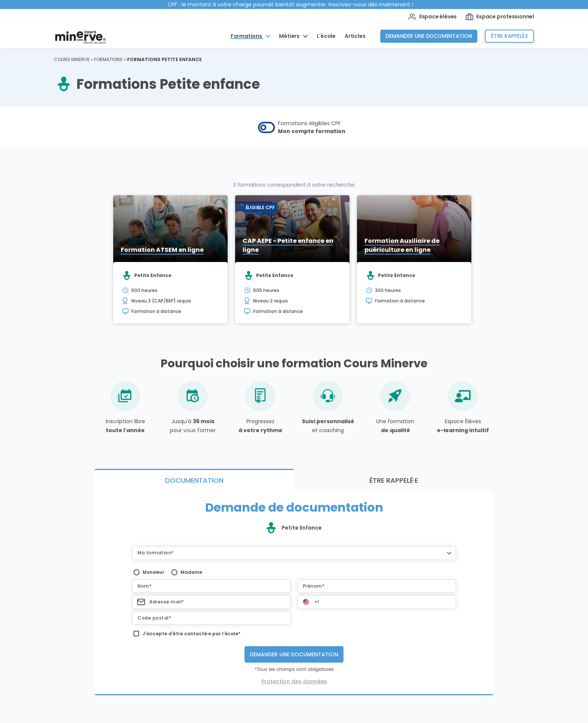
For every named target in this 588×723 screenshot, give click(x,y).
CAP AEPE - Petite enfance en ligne (288, 245)
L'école (326, 36)
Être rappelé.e (509, 36)
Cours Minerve (72, 59)
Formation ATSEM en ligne (162, 250)
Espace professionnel (500, 17)
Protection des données (294, 681)
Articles (355, 36)
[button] (294, 553)
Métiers (290, 36)
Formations (247, 36)
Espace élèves (433, 17)
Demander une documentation (429, 36)
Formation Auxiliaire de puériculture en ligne (402, 245)
